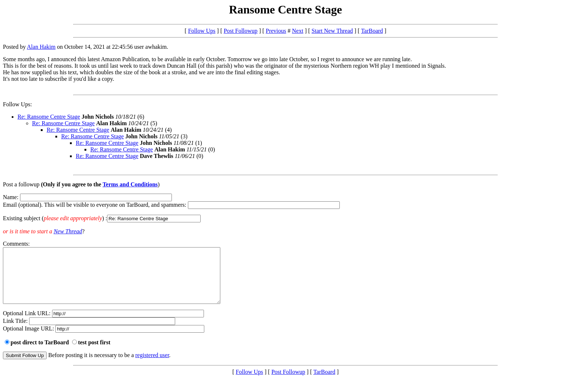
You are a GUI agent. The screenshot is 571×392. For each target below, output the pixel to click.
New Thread (68, 231)
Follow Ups (202, 31)
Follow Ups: (17, 104)
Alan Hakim (41, 47)
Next (298, 31)
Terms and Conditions (130, 184)
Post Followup (241, 31)
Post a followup (21, 184)
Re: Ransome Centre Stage (49, 117)
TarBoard (372, 31)
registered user (152, 366)
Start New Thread (332, 31)
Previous (276, 31)
